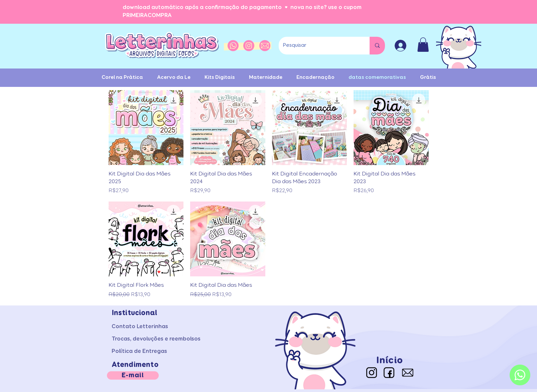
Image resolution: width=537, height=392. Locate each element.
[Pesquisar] (319, 46)
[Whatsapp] (520, 375)
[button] (423, 45)
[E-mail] (133, 375)
